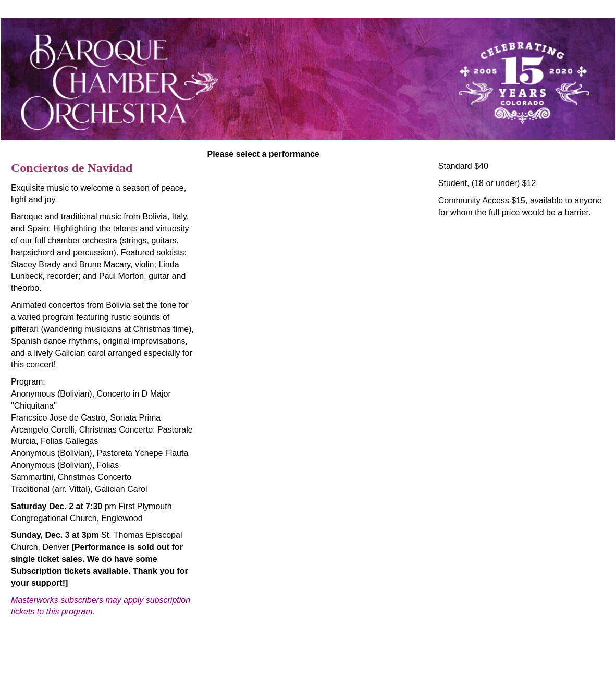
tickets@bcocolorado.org (308, 661)
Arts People (367, 673)
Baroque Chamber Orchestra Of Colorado (140, 648)
